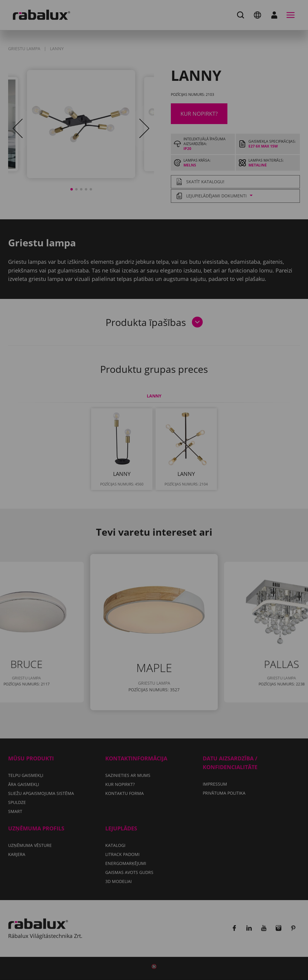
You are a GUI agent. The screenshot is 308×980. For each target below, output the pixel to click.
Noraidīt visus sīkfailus (188, 512)
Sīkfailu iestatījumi (114, 512)
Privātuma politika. (169, 495)
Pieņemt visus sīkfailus (154, 528)
